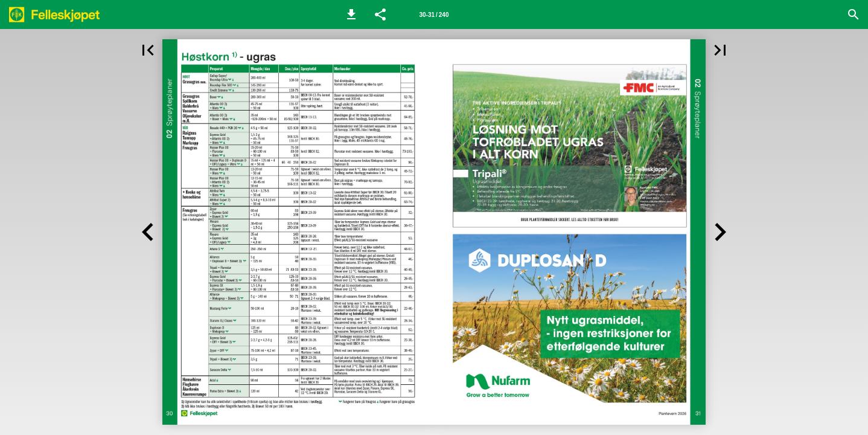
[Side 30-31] (434, 14)
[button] (351, 14)
